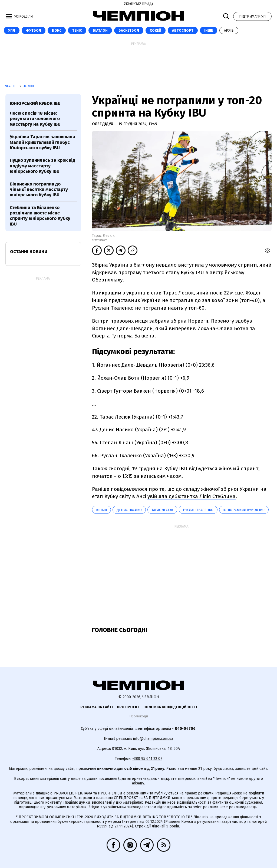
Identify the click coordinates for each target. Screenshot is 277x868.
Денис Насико (129, 510)
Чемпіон (12, 86)
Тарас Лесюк (162, 510)
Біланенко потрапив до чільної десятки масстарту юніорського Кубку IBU (39, 190)
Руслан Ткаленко (198, 510)
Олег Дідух (103, 124)
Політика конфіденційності (170, 707)
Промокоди (139, 716)
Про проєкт (128, 707)
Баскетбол (129, 30)
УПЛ (12, 30)
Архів (229, 30)
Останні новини (29, 252)
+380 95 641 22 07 (147, 759)
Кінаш (101, 510)
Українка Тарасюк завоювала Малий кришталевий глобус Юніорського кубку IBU (42, 142)
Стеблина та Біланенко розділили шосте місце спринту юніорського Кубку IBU (40, 216)
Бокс (57, 30)
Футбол (34, 30)
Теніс (77, 30)
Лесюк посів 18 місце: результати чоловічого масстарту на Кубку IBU (35, 119)
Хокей (156, 30)
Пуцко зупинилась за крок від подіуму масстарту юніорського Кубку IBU (42, 166)
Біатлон (100, 30)
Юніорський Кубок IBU (244, 510)
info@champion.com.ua (153, 739)
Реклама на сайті (97, 707)
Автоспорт (183, 30)
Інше (209, 30)
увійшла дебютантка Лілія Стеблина (192, 496)
